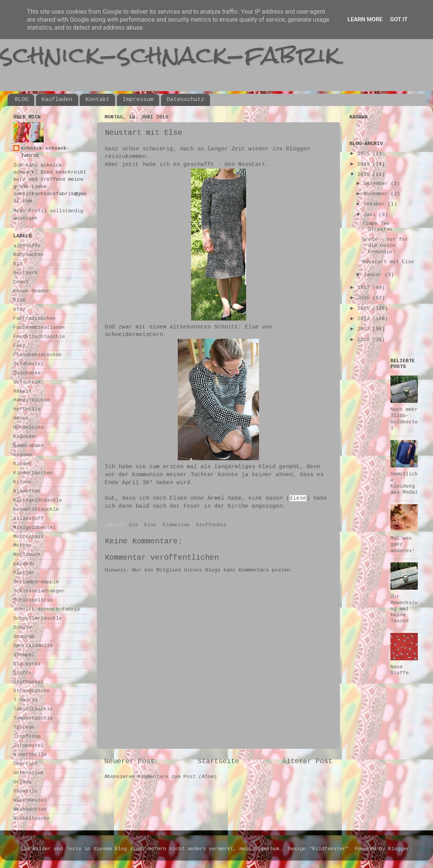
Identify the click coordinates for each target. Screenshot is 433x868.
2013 (365, 329)
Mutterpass (28, 537)
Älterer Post (307, 761)
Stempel (24, 655)
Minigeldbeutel (35, 528)
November (377, 194)
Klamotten (176, 525)
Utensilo (25, 791)
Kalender (25, 436)
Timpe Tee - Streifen (379, 226)
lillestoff (28, 518)
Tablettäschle (33, 709)
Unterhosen (28, 773)
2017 (365, 288)
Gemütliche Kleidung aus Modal (404, 483)
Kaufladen (57, 100)
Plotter (24, 573)
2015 (365, 309)
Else (150, 525)
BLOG (22, 100)
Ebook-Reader (32, 291)
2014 (365, 319)
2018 (365, 174)
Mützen (22, 545)
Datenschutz (186, 100)
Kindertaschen (33, 473)
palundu (24, 564)
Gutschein (27, 382)
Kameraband (28, 446)
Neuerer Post (130, 761)
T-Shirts (25, 700)
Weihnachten (30, 809)
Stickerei (27, 664)
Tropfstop (27, 736)
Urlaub (22, 782)
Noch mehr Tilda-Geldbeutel (404, 419)
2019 (365, 164)
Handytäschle (32, 400)
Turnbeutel (28, 746)
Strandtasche (32, 691)
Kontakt (97, 100)
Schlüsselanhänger (39, 591)
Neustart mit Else (388, 262)
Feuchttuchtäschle (39, 337)
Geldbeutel (28, 364)
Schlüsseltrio (33, 600)
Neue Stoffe (400, 670)
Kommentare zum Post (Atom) (177, 777)
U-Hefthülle (30, 755)
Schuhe (22, 627)
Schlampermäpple (36, 582)
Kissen (22, 482)
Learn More (365, 19)
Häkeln (22, 391)
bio (134, 525)
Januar (374, 275)
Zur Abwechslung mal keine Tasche (404, 609)
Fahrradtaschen (35, 318)
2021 (365, 154)
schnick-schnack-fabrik (170, 54)
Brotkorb (25, 273)
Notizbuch (27, 555)
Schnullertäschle (38, 618)
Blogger (399, 849)
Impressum (138, 100)
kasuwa (22, 455)
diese (298, 498)
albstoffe (27, 246)
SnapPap (24, 637)
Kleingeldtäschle (38, 500)
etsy (19, 309)
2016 (365, 298)
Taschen (24, 727)
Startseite (218, 761)
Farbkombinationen (39, 327)
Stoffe (22, 673)
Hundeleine (28, 427)
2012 (365, 340)
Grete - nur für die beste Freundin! (385, 245)
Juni (371, 215)
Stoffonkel (211, 525)
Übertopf (25, 764)
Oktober (376, 204)
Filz (19, 346)
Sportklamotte (33, 646)
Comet (21, 282)
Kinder (22, 464)
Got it (399, 19)
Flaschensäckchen (38, 355)
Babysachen (28, 255)
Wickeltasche (32, 818)
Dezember (377, 184)
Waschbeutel (30, 800)
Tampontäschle (33, 718)
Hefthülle (27, 409)
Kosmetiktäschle (36, 509)
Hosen (21, 418)
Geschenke (27, 373)
